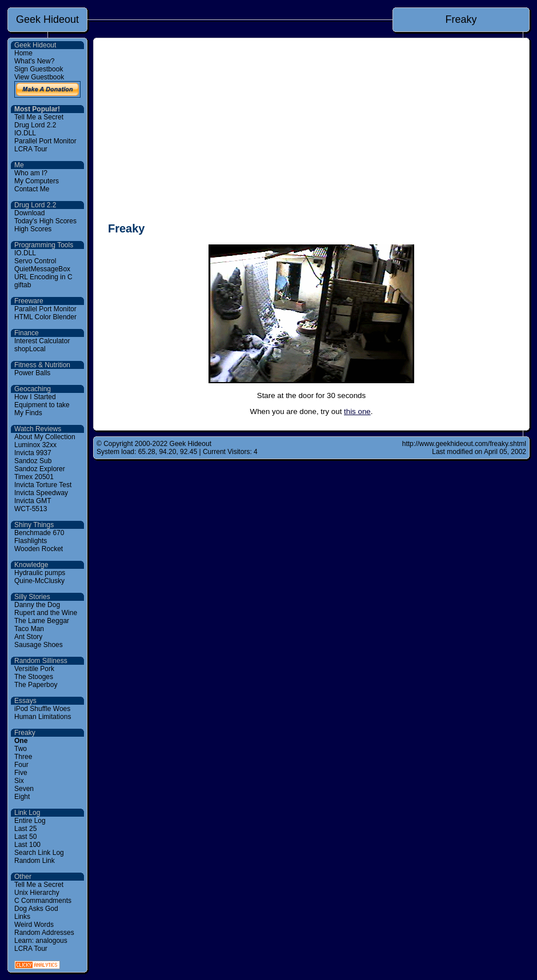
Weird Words (34, 925)
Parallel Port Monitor (45, 141)
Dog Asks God (36, 909)
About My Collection (45, 437)
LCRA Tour (31, 149)
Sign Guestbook (39, 69)
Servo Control (35, 261)
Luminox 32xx (35, 445)
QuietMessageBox (42, 269)
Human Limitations (43, 717)
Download (29, 213)
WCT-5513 (31, 509)
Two (21, 749)
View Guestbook (39, 77)
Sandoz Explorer (40, 469)
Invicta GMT (33, 501)
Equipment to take (42, 405)
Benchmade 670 (39, 533)
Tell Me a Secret (39, 117)
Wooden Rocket (39, 549)
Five (21, 773)
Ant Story (28, 637)
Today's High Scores (45, 221)
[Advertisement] (311, 132)
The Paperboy (36, 685)
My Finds (28, 413)
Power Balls (32, 373)
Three (23, 757)
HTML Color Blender (45, 317)
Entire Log (30, 821)
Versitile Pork (34, 669)
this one (357, 411)
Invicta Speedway (41, 493)
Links (22, 917)
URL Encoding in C (43, 277)
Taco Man (29, 629)
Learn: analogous (41, 941)
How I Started (35, 397)
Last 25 (25, 829)
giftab (23, 285)
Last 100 (27, 845)
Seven (24, 789)
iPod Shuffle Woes (42, 709)
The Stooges (34, 677)
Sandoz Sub (33, 461)
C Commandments (43, 901)
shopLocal (30, 349)
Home (23, 53)
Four (21, 765)
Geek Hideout (47, 19)
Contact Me (32, 189)
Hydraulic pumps (40, 573)
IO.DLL (25, 133)
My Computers (37, 181)
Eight (22, 797)
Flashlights (31, 541)
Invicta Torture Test (43, 485)
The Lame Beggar (42, 621)
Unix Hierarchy (37, 893)
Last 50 (25, 837)
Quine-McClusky (39, 581)
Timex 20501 (34, 477)
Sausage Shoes (39, 645)
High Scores (33, 229)
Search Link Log (39, 853)
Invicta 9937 (33, 453)
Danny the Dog (37, 605)
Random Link (35, 861)
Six (19, 781)
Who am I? (31, 173)
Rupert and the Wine (46, 613)
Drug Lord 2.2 (35, 125)
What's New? (34, 61)
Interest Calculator (42, 341)
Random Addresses (44, 933)
